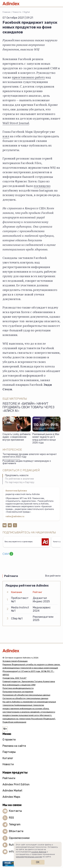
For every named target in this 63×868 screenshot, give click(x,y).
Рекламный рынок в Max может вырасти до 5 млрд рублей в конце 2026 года (46, 439)
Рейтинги (9, 778)
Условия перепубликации (15, 661)
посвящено (42, 186)
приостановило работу (28, 77)
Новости (17, 12)
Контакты (15, 811)
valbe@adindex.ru (15, 517)
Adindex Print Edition (16, 784)
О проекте (9, 740)
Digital (27, 12)
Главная (6, 12)
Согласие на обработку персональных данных (25, 698)
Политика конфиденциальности (18, 688)
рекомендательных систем (29, 857)
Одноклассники (19, 838)
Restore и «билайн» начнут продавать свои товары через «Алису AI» (28, 408)
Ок (38, 862)
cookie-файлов (39, 852)
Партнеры (9, 752)
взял (6, 136)
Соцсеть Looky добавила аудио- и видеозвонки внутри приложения (16, 437)
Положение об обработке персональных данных (26, 695)
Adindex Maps (11, 797)
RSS (11, 818)
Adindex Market (12, 791)
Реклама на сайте (14, 746)
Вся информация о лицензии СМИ (19, 685)
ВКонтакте (16, 831)
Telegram (15, 824)
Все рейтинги (53, 576)
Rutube (14, 845)
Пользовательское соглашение (18, 692)
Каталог (8, 758)
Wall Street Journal (16, 123)
